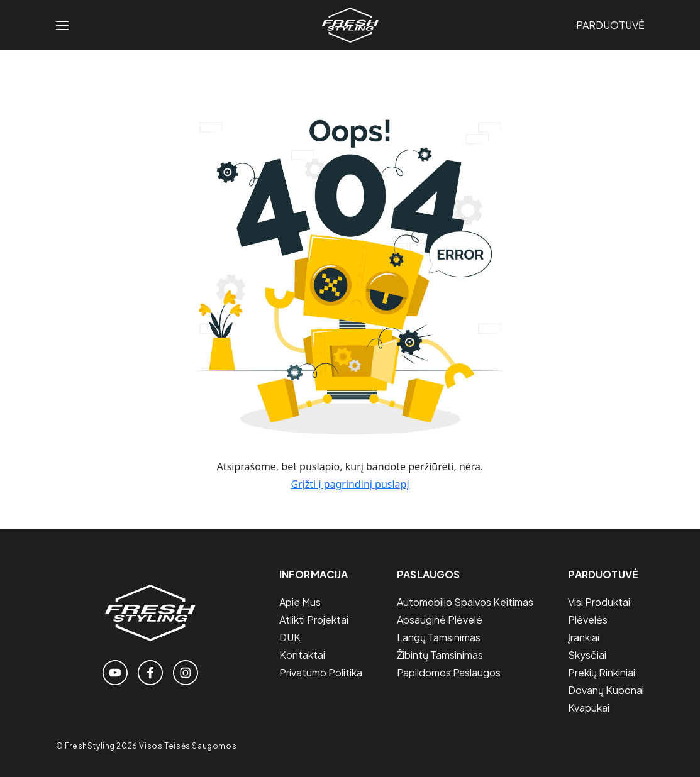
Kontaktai (302, 655)
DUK (290, 637)
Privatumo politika (321, 672)
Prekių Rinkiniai (602, 672)
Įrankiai (584, 637)
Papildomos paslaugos (449, 672)
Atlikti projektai (314, 620)
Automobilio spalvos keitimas (465, 602)
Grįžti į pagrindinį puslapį (350, 484)
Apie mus (300, 602)
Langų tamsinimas (439, 637)
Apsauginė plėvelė (440, 620)
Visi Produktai (599, 602)
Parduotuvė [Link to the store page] (610, 25)
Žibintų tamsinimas (440, 655)
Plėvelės (588, 620)
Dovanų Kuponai (606, 690)
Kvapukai (589, 708)
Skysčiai (587, 655)
